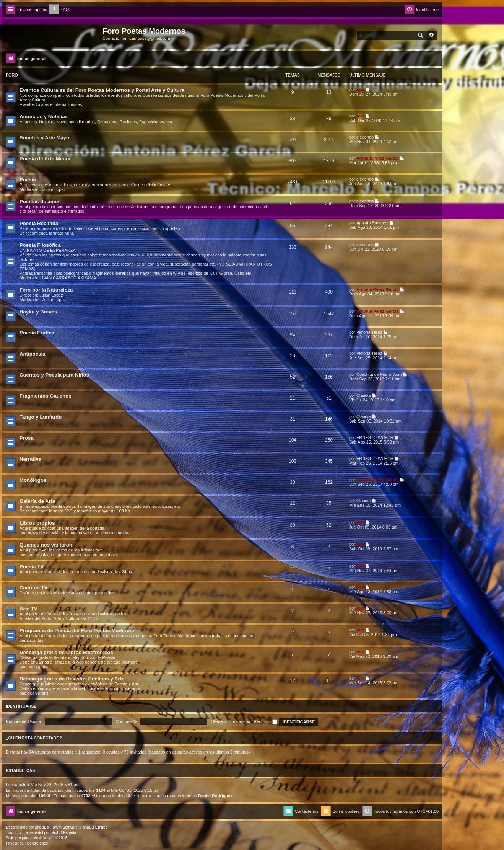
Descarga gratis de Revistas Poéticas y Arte (72, 679)
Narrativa (30, 459)
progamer (24, 838)
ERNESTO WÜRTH (375, 437)
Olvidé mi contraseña (230, 721)
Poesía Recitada (39, 223)
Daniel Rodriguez (215, 796)
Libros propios (37, 523)
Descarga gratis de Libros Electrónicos (66, 652)
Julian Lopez (54, 189)
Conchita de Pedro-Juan (379, 374)
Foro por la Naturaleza (46, 290)
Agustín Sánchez (372, 223)
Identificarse (21, 706)
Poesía (28, 180)
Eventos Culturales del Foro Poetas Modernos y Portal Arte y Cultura (102, 90)
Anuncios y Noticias (44, 117)
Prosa (27, 438)
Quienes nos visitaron (46, 545)
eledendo (365, 137)
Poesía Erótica (37, 333)
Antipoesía (32, 354)
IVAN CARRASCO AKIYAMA (69, 278)
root (360, 90)
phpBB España (63, 833)
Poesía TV (32, 567)
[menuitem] (59, 10)
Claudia (363, 395)
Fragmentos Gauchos (46, 396)
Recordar (266, 721)
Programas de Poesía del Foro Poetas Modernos (77, 631)
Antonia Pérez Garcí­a (378, 158)
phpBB (41, 827)
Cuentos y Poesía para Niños (54, 375)
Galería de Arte (37, 501)
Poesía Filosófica (40, 245)
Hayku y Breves (38, 312)
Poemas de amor (40, 201)
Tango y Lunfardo (41, 417)
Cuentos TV (33, 588)
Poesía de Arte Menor (45, 159)
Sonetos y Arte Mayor (45, 138)
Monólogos (33, 480)
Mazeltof (50, 838)
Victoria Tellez (369, 332)
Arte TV (28, 609)
